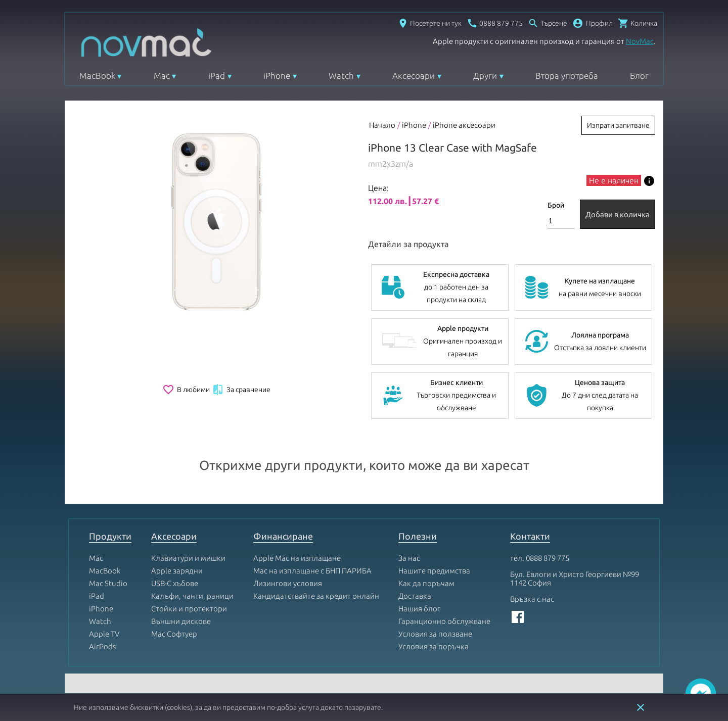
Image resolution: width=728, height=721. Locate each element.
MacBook (97, 76)
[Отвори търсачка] (548, 23)
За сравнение (241, 390)
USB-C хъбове (175, 583)
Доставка (415, 596)
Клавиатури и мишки (188, 558)
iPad (217, 76)
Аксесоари (414, 76)
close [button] (641, 707)
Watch (341, 76)
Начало (382, 125)
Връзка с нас (532, 599)
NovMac (640, 41)
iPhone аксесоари (464, 125)
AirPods (102, 646)
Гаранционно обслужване (444, 621)
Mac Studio (108, 583)
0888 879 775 (548, 558)
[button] (593, 23)
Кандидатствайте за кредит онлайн (316, 596)
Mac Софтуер (174, 634)
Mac (162, 76)
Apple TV (104, 634)
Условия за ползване (435, 634)
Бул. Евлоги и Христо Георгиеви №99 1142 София (575, 579)
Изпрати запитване (618, 125)
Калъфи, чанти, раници (192, 596)
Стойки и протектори (189, 609)
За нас (409, 558)
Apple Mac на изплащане (297, 558)
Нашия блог (419, 609)
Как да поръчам (426, 583)
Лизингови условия (288, 583)
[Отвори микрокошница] (638, 23)
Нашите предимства (434, 571)
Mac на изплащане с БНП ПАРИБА (312, 571)
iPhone (277, 76)
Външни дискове (181, 621)
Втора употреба (567, 76)
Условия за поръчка (434, 646)
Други (485, 76)
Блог (639, 76)
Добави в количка (618, 214)
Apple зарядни (177, 571)
